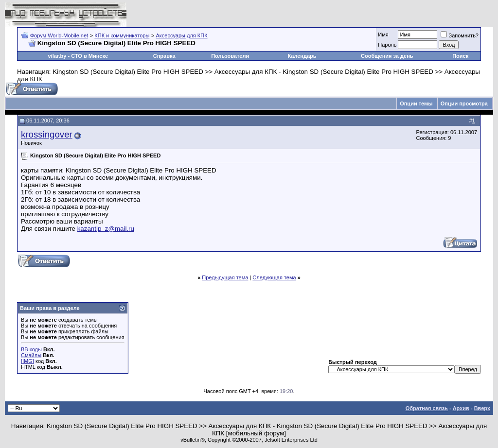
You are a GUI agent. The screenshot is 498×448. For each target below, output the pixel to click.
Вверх (482, 408)
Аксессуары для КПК (182, 35)
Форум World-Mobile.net (59, 35)
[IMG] (27, 361)
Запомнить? (460, 35)
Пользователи (230, 56)
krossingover (47, 134)
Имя (383, 34)
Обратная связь (427, 408)
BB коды (31, 349)
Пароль (387, 45)
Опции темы (416, 103)
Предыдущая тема (225, 277)
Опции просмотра (464, 103)
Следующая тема (274, 277)
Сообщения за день (387, 56)
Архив (461, 408)
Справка (164, 56)
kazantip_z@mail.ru (106, 229)
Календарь (302, 56)
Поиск (460, 56)
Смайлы (31, 355)
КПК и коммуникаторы (122, 35)
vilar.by (57, 56)
